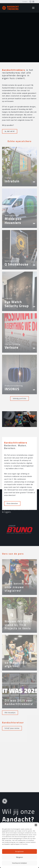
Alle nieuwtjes (10, 713)
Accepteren (19, 851)
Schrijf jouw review (12, 728)
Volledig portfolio (19, 398)
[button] (36, 825)
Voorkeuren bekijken (19, 863)
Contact (25, 2)
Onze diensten (12, 565)
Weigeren (20, 857)
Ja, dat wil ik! (10, 131)
